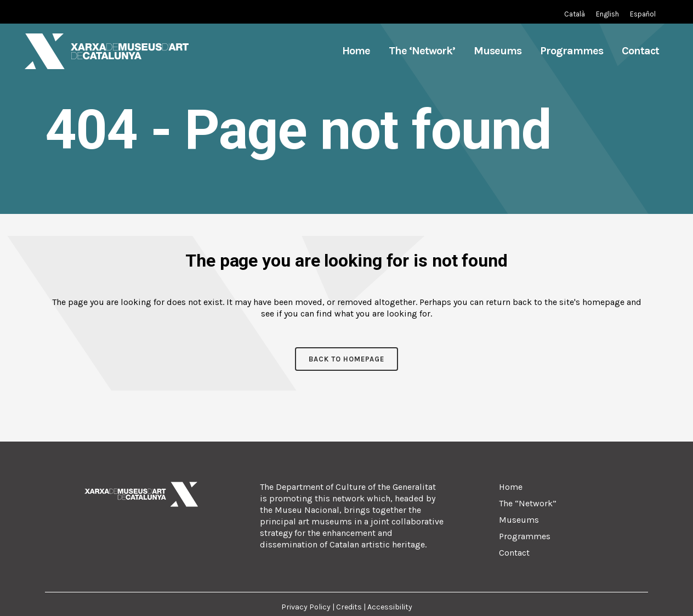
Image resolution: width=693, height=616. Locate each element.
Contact (514, 553)
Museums (519, 520)
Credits (349, 607)
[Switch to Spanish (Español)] (643, 14)
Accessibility (390, 607)
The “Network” (528, 503)
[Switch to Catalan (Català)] (575, 14)
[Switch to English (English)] (607, 14)
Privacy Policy (307, 607)
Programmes (525, 536)
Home (511, 487)
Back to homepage (346, 359)
